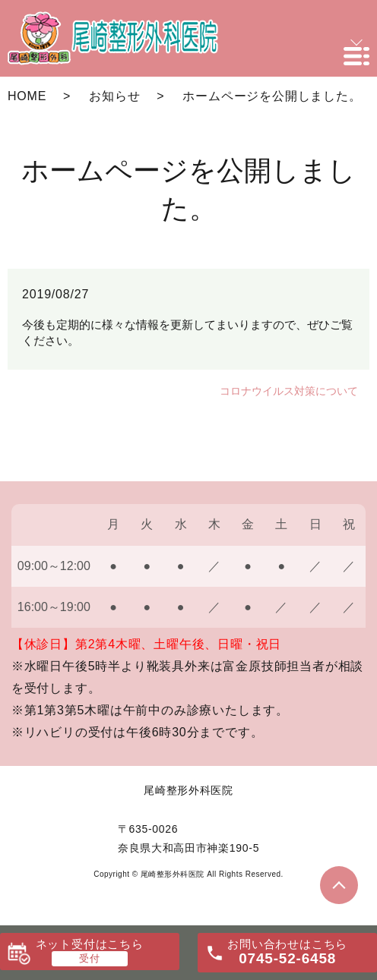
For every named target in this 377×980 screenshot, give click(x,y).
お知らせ (114, 96)
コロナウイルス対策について (289, 391)
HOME (27, 96)
